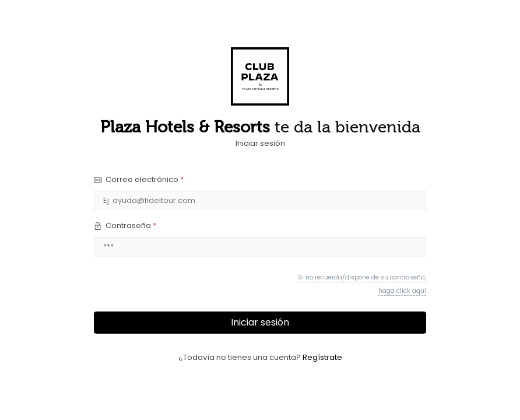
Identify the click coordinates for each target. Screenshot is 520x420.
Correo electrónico (139, 179)
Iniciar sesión (260, 322)
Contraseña (125, 225)
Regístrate (322, 357)
